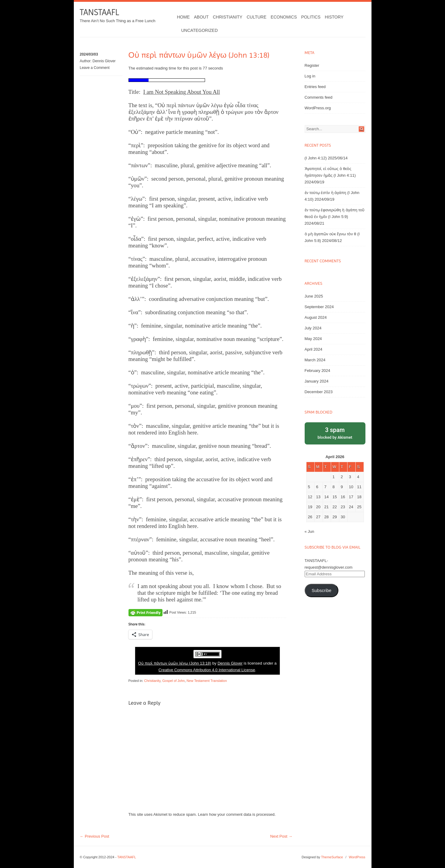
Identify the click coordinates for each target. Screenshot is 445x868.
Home (183, 17)
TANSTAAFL (99, 12)
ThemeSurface (332, 857)
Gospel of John (173, 681)
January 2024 (317, 381)
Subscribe (322, 591)
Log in (310, 76)
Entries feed (315, 87)
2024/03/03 (89, 54)
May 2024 (313, 339)
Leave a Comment (95, 68)
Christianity (228, 17)
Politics (311, 17)
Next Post (281, 836)
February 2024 (318, 371)
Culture (257, 17)
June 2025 (314, 296)
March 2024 (315, 360)
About (201, 17)
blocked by (335, 433)
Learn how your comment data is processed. (237, 814)
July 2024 (313, 328)
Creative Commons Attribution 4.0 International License (207, 670)
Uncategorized (200, 30)
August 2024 (316, 317)
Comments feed (319, 97)
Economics (284, 17)
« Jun (310, 531)
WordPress (357, 857)
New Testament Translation (207, 681)
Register (312, 65)
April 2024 (314, 349)
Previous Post (95, 836)
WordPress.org (318, 108)
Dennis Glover (104, 61)
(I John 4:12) (316, 158)
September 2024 (319, 307)
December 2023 (319, 392)
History (334, 17)
